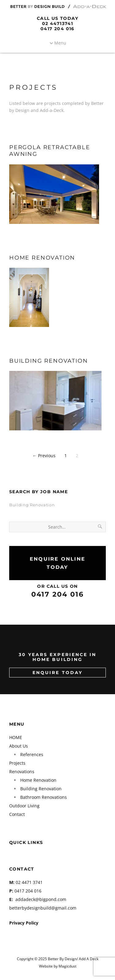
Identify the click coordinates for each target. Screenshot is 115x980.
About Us (19, 746)
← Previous (44, 456)
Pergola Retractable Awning (50, 151)
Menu (60, 43)
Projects (17, 763)
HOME (16, 737)
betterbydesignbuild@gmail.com (43, 908)
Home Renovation (42, 258)
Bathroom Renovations (44, 797)
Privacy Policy (24, 923)
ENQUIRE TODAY (57, 673)
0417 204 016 (57, 29)
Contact (17, 814)
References (32, 754)
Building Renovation (49, 361)
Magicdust (67, 966)
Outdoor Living (24, 806)
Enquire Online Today (57, 563)
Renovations (22, 772)
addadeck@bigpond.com (41, 899)
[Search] (100, 527)
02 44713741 (57, 23)
